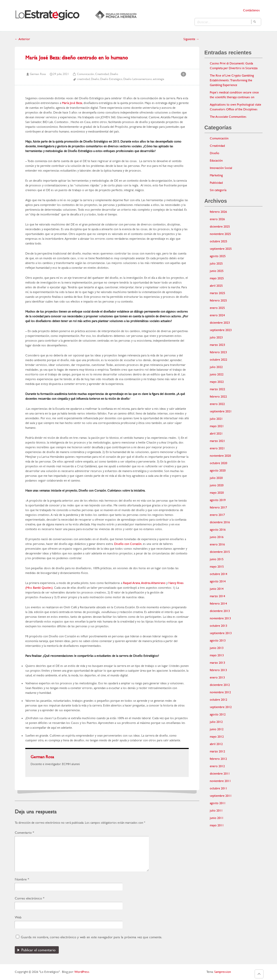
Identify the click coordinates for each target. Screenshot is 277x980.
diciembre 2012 (220, 685)
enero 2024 (217, 315)
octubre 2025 (218, 241)
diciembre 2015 (220, 552)
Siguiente (191, 39)
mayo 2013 (217, 655)
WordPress (82, 972)
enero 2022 (217, 404)
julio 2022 (216, 367)
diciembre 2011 (220, 774)
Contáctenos (251, 10)
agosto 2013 (218, 640)
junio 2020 (217, 485)
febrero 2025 (218, 300)
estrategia (159, 79)
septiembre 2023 (221, 330)
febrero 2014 (218, 604)
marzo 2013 (217, 663)
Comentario (24, 833)
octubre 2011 (218, 788)
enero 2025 (217, 308)
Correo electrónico (30, 898)
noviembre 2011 (220, 781)
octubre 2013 (218, 626)
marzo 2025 (217, 293)
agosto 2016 (218, 530)
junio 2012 (217, 729)
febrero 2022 (218, 397)
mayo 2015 (217, 567)
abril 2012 (216, 744)
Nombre (22, 879)
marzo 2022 (217, 389)
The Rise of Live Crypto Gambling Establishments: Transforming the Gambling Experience (232, 80)
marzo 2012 (217, 751)
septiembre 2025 (221, 249)
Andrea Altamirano (153, 583)
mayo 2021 (217, 426)
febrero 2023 (218, 352)
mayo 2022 (217, 382)
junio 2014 (217, 589)
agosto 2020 (218, 470)
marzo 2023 (217, 345)
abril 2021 (216, 434)
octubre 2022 (218, 360)
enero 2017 (217, 515)
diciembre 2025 (220, 227)
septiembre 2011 (221, 796)
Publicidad (216, 183)
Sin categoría (218, 190)
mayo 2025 (217, 278)
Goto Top (259, 974)
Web (18, 917)
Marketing (216, 175)
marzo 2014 (217, 596)
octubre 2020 (218, 463)
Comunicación (86, 74)
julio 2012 (216, 722)
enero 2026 (217, 219)
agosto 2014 (218, 581)
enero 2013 (217, 677)
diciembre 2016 (220, 522)
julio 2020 (216, 478)
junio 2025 (217, 271)
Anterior (22, 39)
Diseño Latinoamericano (138, 79)
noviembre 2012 (220, 692)
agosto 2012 (218, 714)
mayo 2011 (217, 825)
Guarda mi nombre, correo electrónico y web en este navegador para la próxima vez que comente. (91, 937)
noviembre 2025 (220, 234)
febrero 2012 (218, 759)
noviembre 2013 (220, 618)
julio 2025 (216, 263)
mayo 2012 (217, 737)
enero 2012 (217, 766)
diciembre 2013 (220, 611)
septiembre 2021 (221, 411)
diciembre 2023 (220, 323)
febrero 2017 (218, 507)
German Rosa (38, 74)
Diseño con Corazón (128, 544)
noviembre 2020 (220, 456)
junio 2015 (217, 559)
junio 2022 (217, 374)
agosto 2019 (218, 500)
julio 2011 (216, 811)
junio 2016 (217, 537)
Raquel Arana (132, 583)
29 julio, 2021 (61, 74)
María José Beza (72, 103)
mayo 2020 (217, 493)
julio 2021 (216, 419)
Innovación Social (221, 168)
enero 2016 (217, 544)
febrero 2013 (218, 670)
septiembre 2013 (221, 633)
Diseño (114, 74)
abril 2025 (216, 286)
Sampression (223, 972)
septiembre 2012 (221, 707)
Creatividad (102, 74)
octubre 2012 (218, 700)
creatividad (83, 79)
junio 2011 (217, 818)
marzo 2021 (217, 441)
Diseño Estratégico (111, 79)
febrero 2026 (218, 212)
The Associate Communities (228, 117)
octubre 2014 (218, 574)
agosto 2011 (218, 803)
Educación (216, 161)
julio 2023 (216, 337)
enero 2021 (217, 448)
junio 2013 (217, 648)
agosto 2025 (218, 256)
